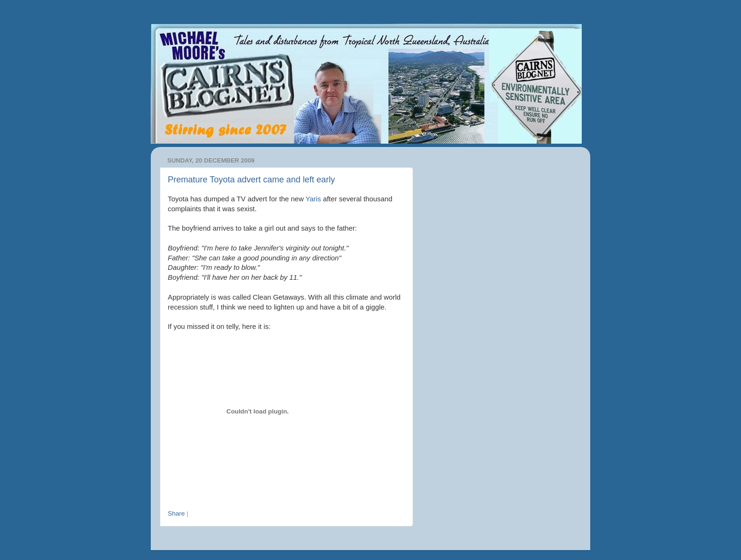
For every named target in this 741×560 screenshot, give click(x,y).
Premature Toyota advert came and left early (251, 180)
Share (176, 513)
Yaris (314, 199)
